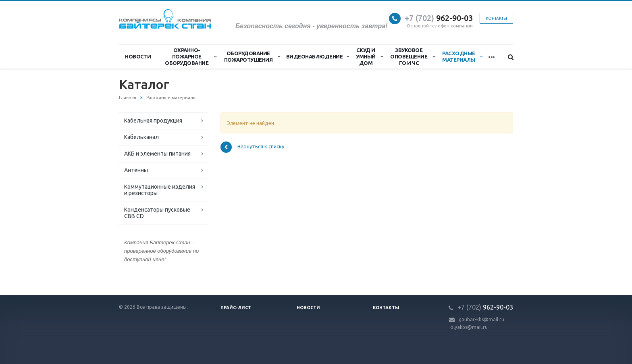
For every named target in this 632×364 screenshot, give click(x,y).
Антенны (136, 170)
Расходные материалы (462, 56)
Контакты (496, 18)
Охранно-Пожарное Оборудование (191, 56)
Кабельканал (141, 137)
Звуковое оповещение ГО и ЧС (413, 56)
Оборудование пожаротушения (252, 56)
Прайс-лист (236, 308)
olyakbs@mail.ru (469, 327)
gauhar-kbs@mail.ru (481, 319)
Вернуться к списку (252, 147)
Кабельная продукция (153, 121)
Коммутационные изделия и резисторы (160, 190)
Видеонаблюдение (318, 56)
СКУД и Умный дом (369, 56)
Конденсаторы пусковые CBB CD (157, 213)
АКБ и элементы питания (157, 154)
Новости (138, 56)
